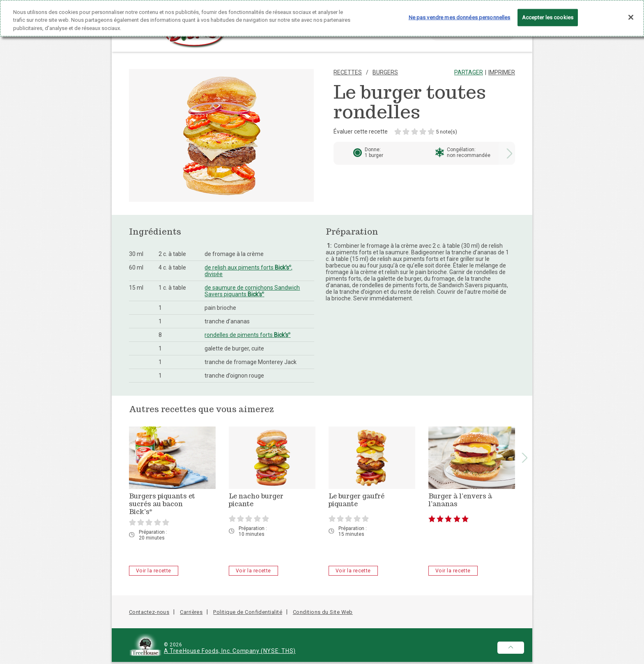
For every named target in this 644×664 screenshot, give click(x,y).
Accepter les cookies (548, 13)
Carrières (191, 612)
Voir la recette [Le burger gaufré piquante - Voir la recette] (353, 571)
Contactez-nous (149, 612)
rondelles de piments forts (247, 335)
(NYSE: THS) (278, 651)
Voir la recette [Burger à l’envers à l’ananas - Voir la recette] (453, 571)
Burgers (385, 72)
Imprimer (502, 72)
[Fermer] (631, 13)
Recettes (348, 72)
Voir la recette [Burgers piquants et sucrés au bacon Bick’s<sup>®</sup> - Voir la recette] (154, 571)
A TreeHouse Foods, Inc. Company (212, 651)
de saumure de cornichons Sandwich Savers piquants (252, 291)
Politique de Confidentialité (248, 612)
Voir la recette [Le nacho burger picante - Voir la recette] (253, 571)
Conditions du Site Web (323, 612)
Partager (469, 72)
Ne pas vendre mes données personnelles (460, 13)
